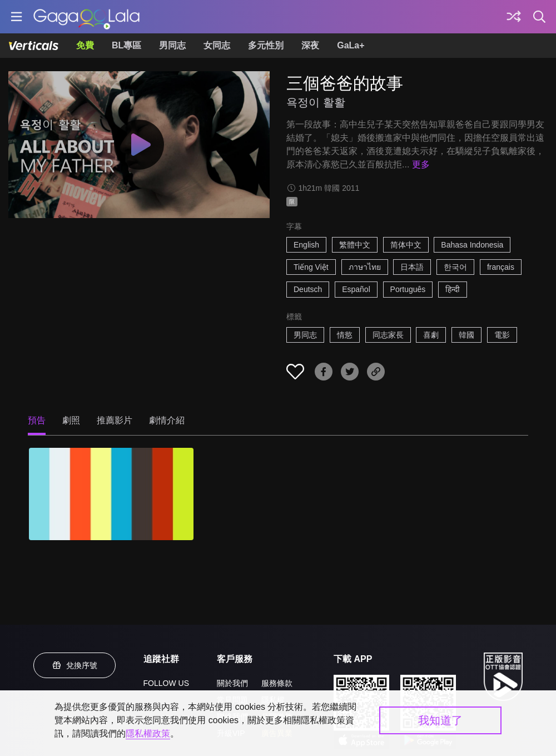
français (501, 267)
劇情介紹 (167, 420)
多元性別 (266, 45)
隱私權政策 (148, 733)
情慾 (345, 335)
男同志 (172, 45)
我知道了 (440, 720)
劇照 (71, 420)
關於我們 (232, 683)
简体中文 (406, 245)
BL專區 (126, 45)
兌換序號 (75, 665)
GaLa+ (351, 45)
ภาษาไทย (365, 267)
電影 (502, 335)
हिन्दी (453, 289)
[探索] (514, 17)
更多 (421, 164)
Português (408, 289)
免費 (85, 45)
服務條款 (277, 683)
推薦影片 (115, 420)
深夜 (310, 45)
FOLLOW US (166, 683)
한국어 (455, 267)
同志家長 (388, 335)
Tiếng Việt (311, 267)
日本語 (412, 267)
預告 (37, 420)
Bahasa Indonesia (472, 245)
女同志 (217, 45)
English (306, 245)
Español (356, 289)
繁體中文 (355, 245)
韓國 (466, 335)
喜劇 (431, 335)
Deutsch (308, 289)
